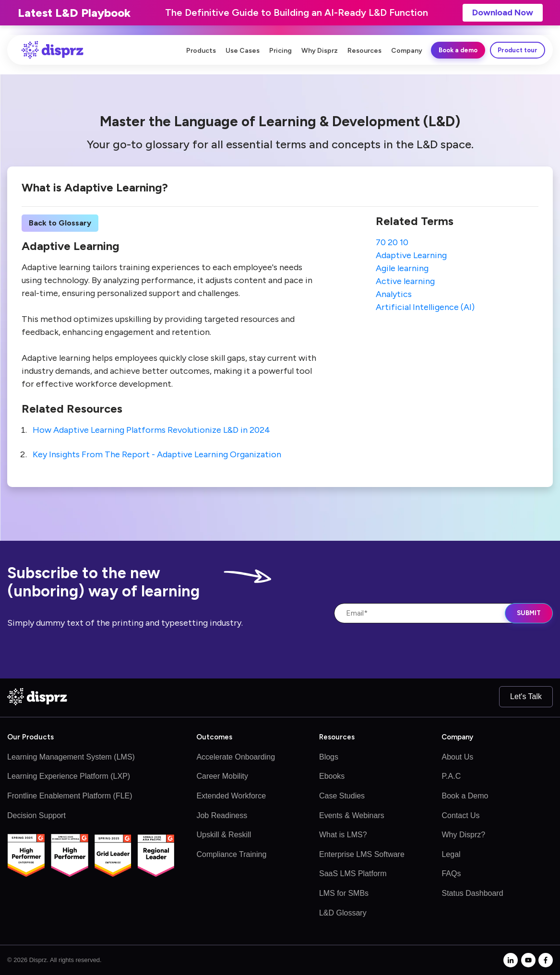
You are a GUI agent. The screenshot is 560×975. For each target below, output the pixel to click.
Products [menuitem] (201, 51)
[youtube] (528, 960)
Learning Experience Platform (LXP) (69, 776)
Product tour (518, 50)
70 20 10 (392, 242)
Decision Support (36, 815)
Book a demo (458, 50)
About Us (457, 757)
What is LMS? (343, 835)
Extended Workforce (231, 796)
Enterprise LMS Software (362, 854)
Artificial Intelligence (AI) (425, 307)
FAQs (451, 874)
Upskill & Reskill (224, 835)
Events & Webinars (352, 815)
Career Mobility (222, 776)
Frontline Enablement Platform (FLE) (70, 796)
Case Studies (342, 796)
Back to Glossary (60, 223)
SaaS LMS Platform (353, 874)
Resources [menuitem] (364, 51)
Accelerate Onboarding (236, 757)
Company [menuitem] (407, 51)
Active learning (405, 281)
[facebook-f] (546, 960)
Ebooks (332, 776)
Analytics (394, 294)
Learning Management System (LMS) (71, 757)
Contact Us (460, 815)
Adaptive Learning (411, 255)
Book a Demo (465, 796)
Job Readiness (222, 815)
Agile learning (402, 268)
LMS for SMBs (344, 893)
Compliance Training (231, 854)
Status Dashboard (472, 893)
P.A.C (451, 776)
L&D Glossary (343, 913)
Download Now (503, 12)
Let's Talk (526, 696)
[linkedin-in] (511, 960)
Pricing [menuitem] (280, 51)
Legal (451, 854)
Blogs (329, 757)
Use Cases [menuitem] (243, 51)
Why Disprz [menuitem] (320, 51)
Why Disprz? (463, 835)
